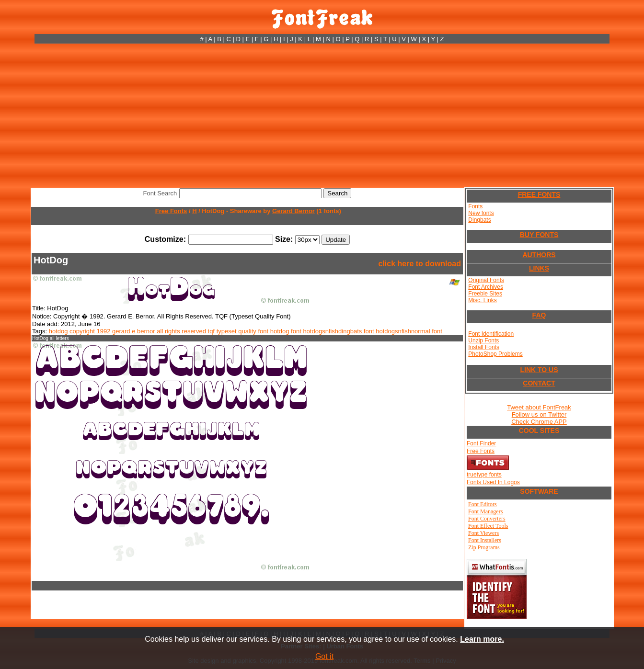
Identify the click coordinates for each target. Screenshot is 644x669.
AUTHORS (539, 255)
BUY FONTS (539, 235)
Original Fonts (486, 280)
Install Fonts (484, 347)
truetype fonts (484, 475)
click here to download (420, 264)
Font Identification (491, 334)
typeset (227, 331)
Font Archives (486, 287)
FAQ (539, 315)
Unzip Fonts (483, 340)
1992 (103, 331)
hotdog (58, 331)
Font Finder (481, 443)
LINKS (539, 268)
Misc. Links (482, 300)
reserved (194, 331)
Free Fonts (171, 211)
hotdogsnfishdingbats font (338, 331)
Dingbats (479, 220)
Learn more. (482, 639)
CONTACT (539, 383)
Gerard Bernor (293, 211)
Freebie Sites (485, 294)
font (263, 331)
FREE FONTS (539, 194)
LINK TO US (539, 370)
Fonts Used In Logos (493, 482)
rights (172, 331)
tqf (211, 331)
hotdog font (286, 331)
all (160, 331)
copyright (82, 331)
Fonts (475, 206)
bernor (146, 331)
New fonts (481, 213)
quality (247, 331)
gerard (121, 331)
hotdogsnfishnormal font (409, 331)
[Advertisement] (322, 115)
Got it (324, 656)
